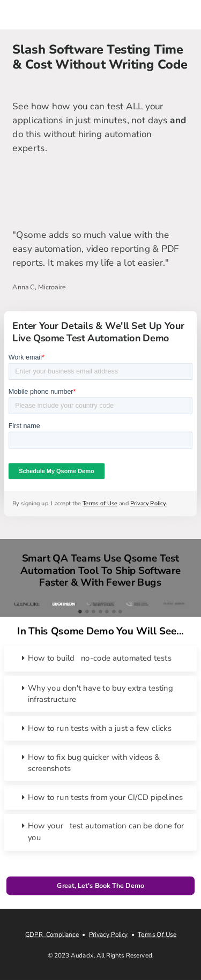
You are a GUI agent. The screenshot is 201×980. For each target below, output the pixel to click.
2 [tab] (87, 612)
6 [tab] (114, 612)
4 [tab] (100, 612)
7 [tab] (120, 612)
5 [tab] (107, 612)
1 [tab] (80, 612)
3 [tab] (94, 612)
